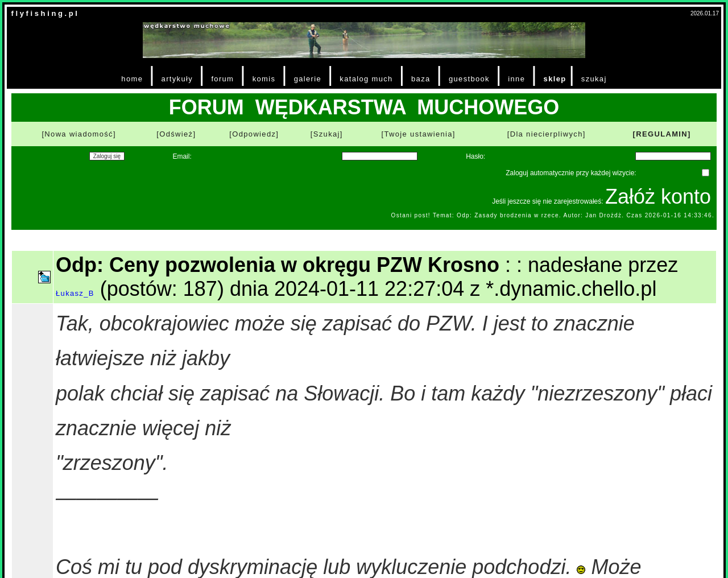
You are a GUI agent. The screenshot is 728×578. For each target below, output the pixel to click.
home (132, 79)
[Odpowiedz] (254, 134)
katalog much (366, 79)
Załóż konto (658, 197)
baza (421, 79)
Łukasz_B (75, 293)
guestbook (469, 79)
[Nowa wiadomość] (78, 134)
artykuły (177, 79)
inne (516, 79)
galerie (308, 79)
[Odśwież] (176, 134)
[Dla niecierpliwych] (547, 134)
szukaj (594, 79)
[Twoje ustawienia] (419, 134)
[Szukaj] (327, 134)
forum (222, 79)
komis (264, 79)
